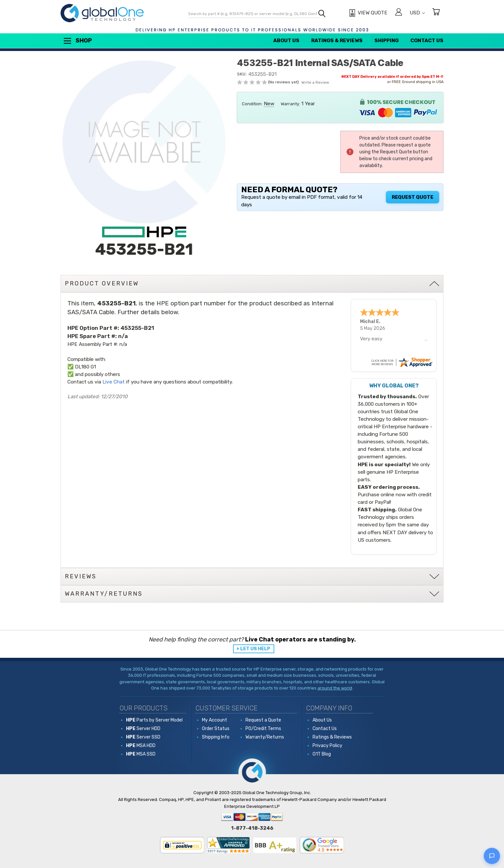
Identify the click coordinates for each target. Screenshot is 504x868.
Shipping (387, 41)
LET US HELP (255, 649)
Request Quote (413, 197)
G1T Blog (322, 754)
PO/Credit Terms (263, 729)
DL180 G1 (85, 367)
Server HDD (143, 729)
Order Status (216, 729)
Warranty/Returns (265, 737)
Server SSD (143, 737)
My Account (215, 720)
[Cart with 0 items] (436, 13)
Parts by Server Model (154, 720)
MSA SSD (141, 754)
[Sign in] (399, 13)
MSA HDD (141, 746)
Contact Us (427, 41)
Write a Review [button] (315, 82)
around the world (335, 688)
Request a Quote (263, 720)
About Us (286, 41)
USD (417, 13)
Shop (77, 41)
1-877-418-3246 (252, 828)
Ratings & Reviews (337, 41)
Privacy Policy (327, 746)
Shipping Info (216, 737)
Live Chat (114, 382)
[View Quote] (367, 13)
